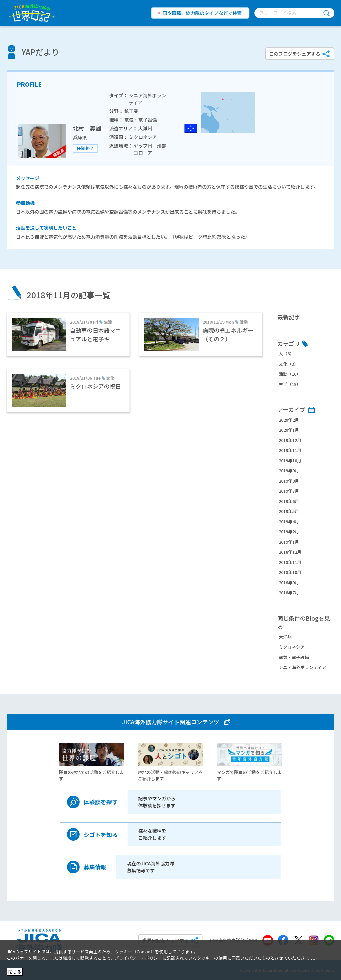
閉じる (15, 971)
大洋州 (285, 637)
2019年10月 (290, 460)
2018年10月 (290, 572)
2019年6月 (289, 501)
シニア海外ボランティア (302, 667)
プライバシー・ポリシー (138, 958)
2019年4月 (289, 521)
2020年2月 (289, 420)
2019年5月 (289, 511)
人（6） (286, 353)
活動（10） (290, 374)
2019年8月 (289, 481)
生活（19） (290, 384)
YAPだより (40, 52)
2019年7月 (289, 491)
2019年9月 (289, 470)
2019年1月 (289, 542)
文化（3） (289, 364)
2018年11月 (290, 562)
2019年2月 (289, 531)
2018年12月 (290, 552)
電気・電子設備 (294, 657)
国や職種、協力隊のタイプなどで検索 (202, 13)
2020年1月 (289, 430)
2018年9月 (289, 582)
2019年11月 (290, 450)
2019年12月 (290, 440)
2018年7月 (289, 592)
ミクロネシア (292, 647)
